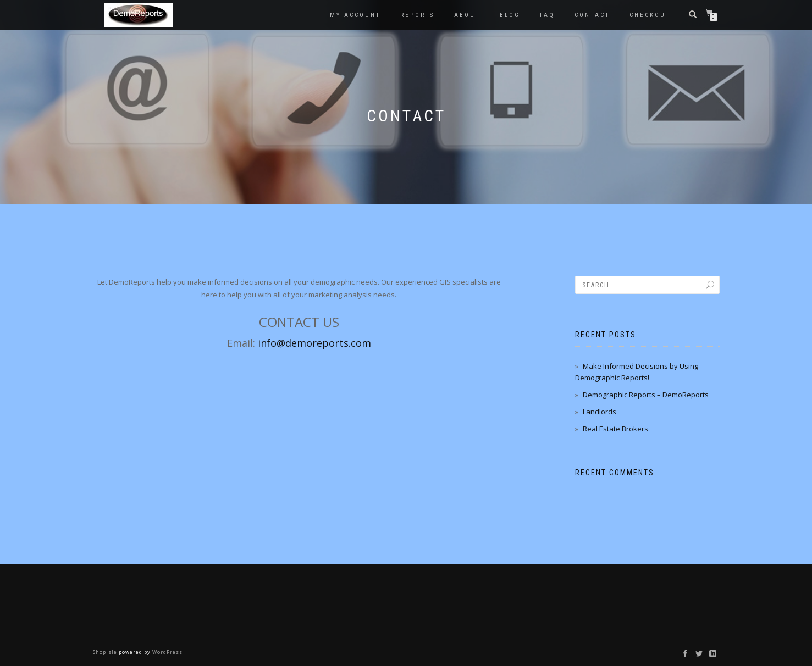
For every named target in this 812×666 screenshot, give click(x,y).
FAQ (547, 15)
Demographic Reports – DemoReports (646, 395)
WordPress (167, 652)
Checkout (650, 15)
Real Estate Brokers (615, 429)
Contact (592, 15)
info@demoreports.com (314, 343)
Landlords (600, 412)
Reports (417, 15)
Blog (510, 15)
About (467, 15)
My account (355, 15)
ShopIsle (106, 652)
